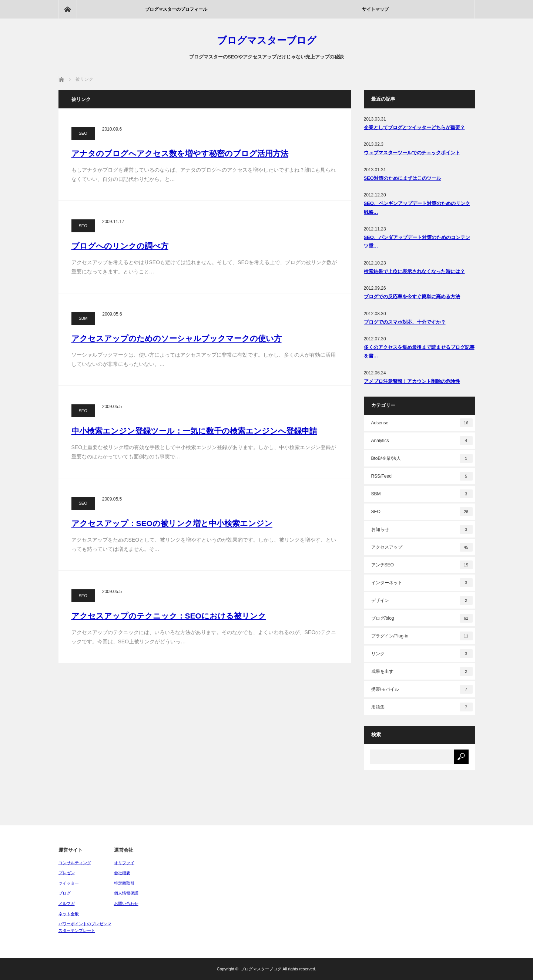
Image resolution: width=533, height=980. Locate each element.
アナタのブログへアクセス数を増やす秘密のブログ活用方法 (180, 153)
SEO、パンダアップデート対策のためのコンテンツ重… (417, 242)
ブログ (65, 893)
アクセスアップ (422, 547)
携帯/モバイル (422, 689)
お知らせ (422, 529)
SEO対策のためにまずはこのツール (403, 178)
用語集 (422, 707)
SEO (83, 133)
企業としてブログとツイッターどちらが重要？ (414, 127)
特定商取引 (124, 883)
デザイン (422, 600)
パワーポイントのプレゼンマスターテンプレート (85, 927)
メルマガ (67, 903)
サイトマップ (375, 9)
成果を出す (422, 671)
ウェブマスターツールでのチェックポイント (412, 153)
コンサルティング (75, 863)
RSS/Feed (422, 476)
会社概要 (122, 873)
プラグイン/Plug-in (422, 636)
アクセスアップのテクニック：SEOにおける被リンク (169, 616)
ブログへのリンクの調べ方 (120, 246)
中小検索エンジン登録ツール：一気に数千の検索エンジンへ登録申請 (194, 431)
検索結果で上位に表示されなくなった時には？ (414, 271)
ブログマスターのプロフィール (176, 9)
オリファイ (124, 863)
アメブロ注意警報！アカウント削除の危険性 (412, 381)
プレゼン (67, 873)
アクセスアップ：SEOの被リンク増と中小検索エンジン (172, 523)
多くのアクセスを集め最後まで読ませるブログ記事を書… (419, 351)
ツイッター (69, 883)
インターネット (422, 583)
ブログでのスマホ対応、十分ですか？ (405, 322)
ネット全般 (69, 914)
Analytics (422, 441)
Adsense (422, 423)
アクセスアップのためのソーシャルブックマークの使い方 (177, 338)
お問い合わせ (126, 903)
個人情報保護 (126, 893)
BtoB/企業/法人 (422, 458)
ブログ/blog (422, 618)
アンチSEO (422, 565)
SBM (83, 318)
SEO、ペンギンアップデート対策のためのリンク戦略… (417, 208)
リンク (422, 654)
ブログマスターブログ (267, 40)
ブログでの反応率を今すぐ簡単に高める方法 (412, 297)
